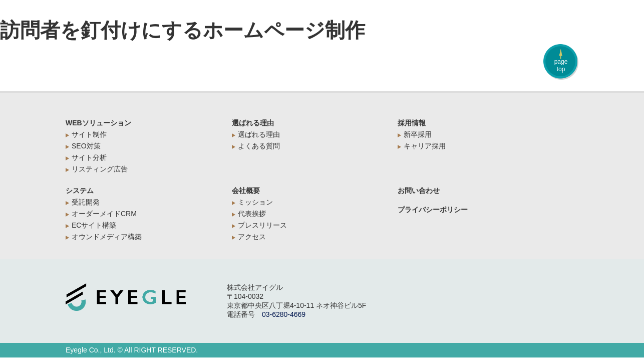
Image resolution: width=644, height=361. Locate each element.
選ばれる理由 (253, 123)
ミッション (255, 202)
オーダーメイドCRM (104, 214)
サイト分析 (89, 157)
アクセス (252, 237)
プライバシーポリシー (433, 210)
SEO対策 (86, 146)
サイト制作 (89, 134)
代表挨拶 (252, 214)
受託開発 (86, 202)
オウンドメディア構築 (107, 237)
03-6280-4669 (284, 314)
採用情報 (412, 123)
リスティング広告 (100, 169)
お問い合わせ (419, 191)
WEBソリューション (98, 123)
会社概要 (246, 191)
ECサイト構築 (94, 225)
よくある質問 (259, 146)
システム (80, 191)
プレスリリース (262, 225)
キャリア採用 (425, 146)
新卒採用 (418, 134)
